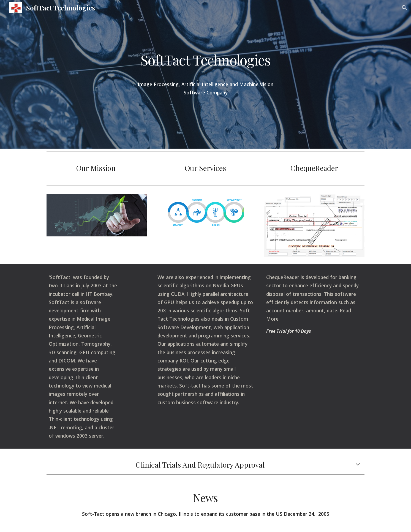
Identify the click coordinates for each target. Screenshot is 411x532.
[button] (404, 8)
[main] (205, 62)
